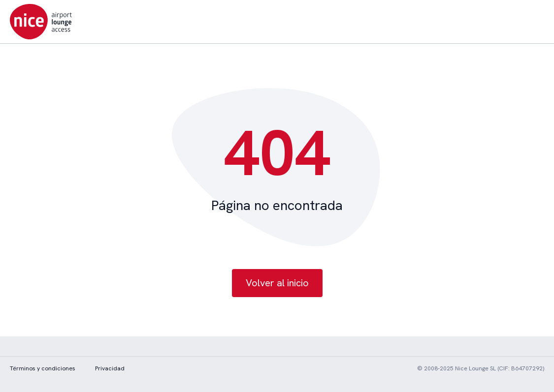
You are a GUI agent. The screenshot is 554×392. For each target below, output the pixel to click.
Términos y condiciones (43, 368)
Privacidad (110, 368)
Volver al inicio (277, 283)
